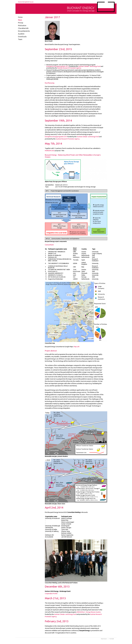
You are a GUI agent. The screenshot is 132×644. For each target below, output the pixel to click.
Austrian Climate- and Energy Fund (89, 66)
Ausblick (21, 34)
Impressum (104, 639)
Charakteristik (23, 28)
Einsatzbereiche (24, 31)
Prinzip (21, 23)
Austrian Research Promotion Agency (69, 68)
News (20, 20)
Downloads (22, 37)
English (26, 2)
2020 (50, 151)
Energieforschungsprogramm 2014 (56, 137)
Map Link (77, 347)
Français (31, 2)
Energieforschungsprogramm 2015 (58, 66)
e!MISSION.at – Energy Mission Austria (88, 612)
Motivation (22, 25)
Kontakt (112, 639)
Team (20, 39)
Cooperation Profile (51, 594)
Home (20, 17)
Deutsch (20, 2)
